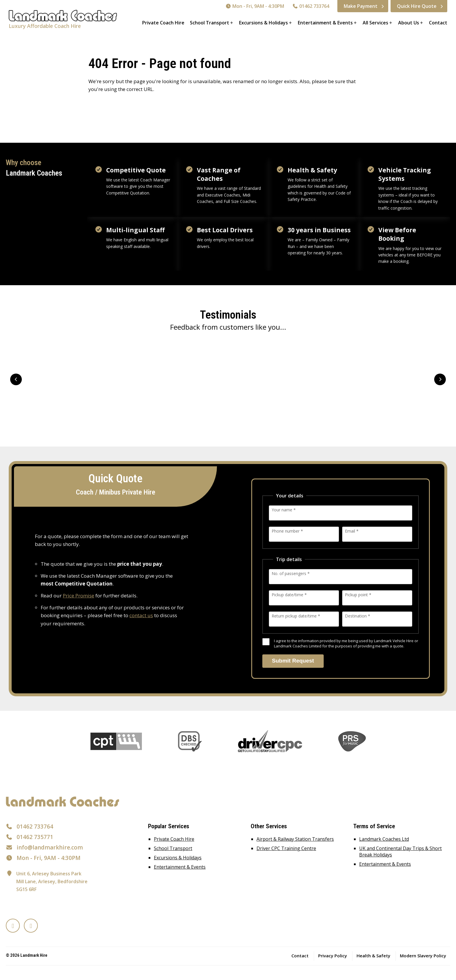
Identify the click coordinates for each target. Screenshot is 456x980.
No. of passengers (291, 573)
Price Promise (79, 596)
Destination (358, 616)
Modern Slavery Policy (423, 956)
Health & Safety (373, 956)
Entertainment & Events (325, 23)
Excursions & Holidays (263, 23)
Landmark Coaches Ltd (384, 839)
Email (352, 531)
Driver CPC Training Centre (286, 848)
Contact (438, 23)
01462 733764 (311, 6)
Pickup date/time (289, 595)
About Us (409, 23)
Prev (16, 379)
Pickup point (358, 595)
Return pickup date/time (296, 616)
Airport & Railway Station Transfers (295, 839)
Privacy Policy (333, 956)
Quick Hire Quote (417, 6)
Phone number (287, 531)
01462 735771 (35, 837)
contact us (141, 615)
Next (440, 379)
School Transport (210, 23)
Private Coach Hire (163, 23)
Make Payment (361, 6)
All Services (375, 23)
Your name (284, 510)
